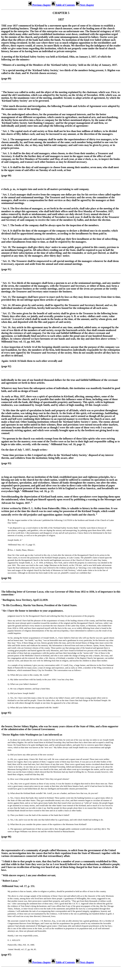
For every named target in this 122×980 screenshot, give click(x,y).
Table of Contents (63, 5)
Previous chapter (39, 5)
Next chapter (85, 5)
